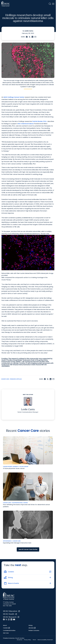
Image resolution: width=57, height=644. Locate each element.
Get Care (6, 633)
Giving (30, 625)
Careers (7, 628)
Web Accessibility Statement (45, 640)
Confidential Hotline (9, 630)
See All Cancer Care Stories (28, 549)
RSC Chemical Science (26, 124)
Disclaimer (20, 640)
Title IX (34, 640)
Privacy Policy (27, 640)
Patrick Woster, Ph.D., (40, 121)
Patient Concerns (34, 630)
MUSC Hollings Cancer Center (14, 97)
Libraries (32, 628)
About (5, 625)
